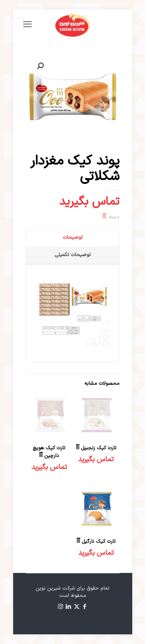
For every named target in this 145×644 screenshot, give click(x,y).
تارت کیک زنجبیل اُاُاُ (96, 448)
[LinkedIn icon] (69, 607)
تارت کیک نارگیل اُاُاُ (96, 542)
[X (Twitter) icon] (77, 607)
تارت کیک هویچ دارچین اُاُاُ (49, 452)
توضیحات (73, 238)
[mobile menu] (27, 25)
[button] (39, 66)
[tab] (72, 238)
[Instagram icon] (61, 607)
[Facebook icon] (85, 607)
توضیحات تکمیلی (73, 255)
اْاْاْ (104, 217)
